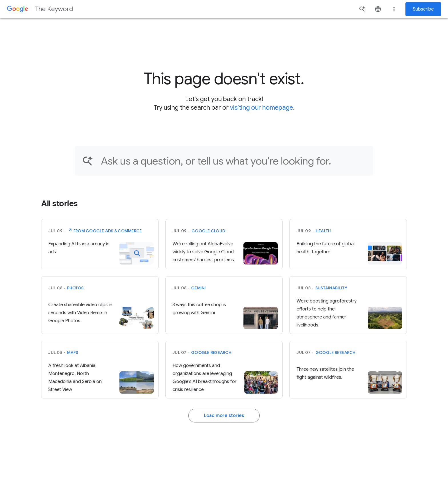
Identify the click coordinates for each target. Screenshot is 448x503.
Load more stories (224, 416)
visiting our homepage (262, 108)
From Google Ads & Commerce (105, 230)
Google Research (211, 352)
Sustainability (331, 288)
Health (323, 231)
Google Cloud (208, 231)
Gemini (199, 288)
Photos (75, 288)
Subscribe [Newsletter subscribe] (423, 9)
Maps (73, 352)
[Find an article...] (233, 161)
